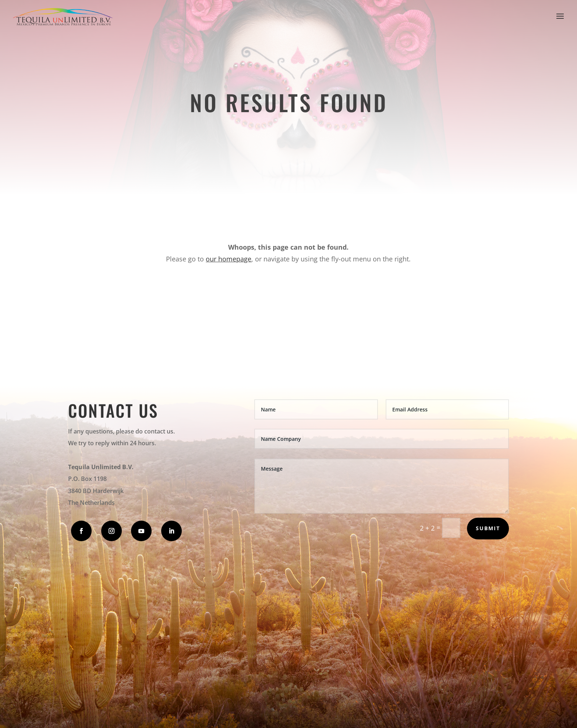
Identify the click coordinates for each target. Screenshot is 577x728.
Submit (488, 528)
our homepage (229, 259)
